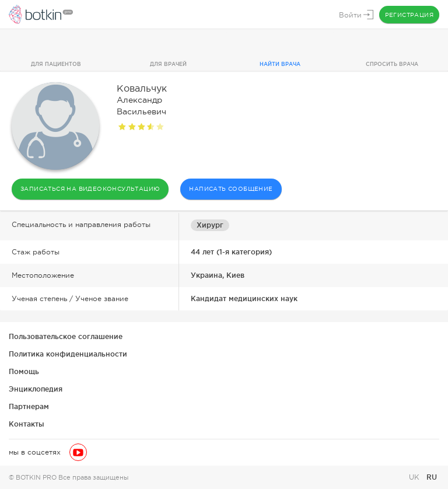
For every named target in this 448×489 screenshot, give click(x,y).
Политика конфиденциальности (68, 354)
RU (432, 477)
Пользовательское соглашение (66, 336)
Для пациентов (56, 64)
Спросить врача (392, 64)
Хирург (210, 225)
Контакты (27, 424)
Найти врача (280, 64)
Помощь (24, 371)
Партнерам (29, 406)
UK (415, 477)
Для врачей (168, 64)
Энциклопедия (36, 389)
